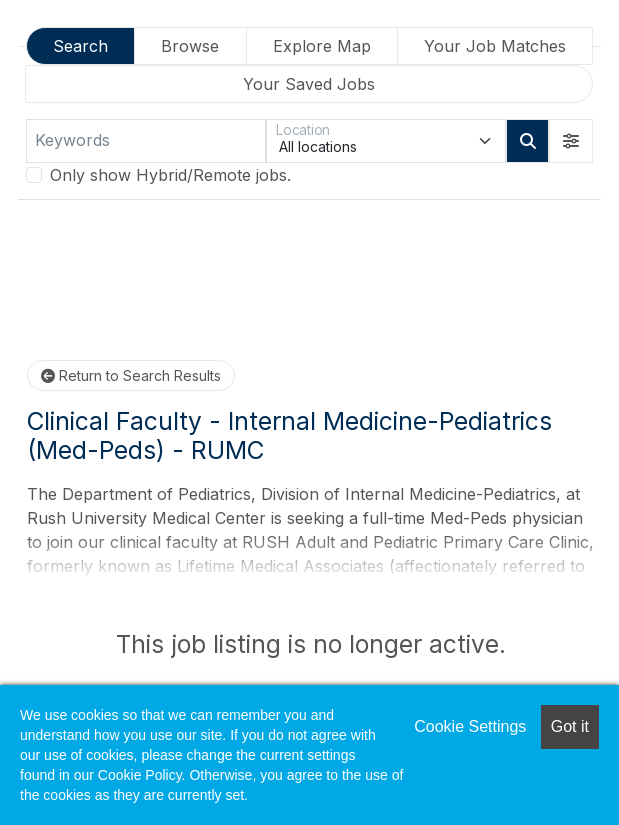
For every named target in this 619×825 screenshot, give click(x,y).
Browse (190, 46)
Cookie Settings (470, 726)
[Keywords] (146, 141)
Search (80, 46)
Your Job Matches (495, 46)
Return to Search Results (131, 375)
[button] (571, 141)
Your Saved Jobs (309, 84)
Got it (570, 726)
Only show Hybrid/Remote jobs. (170, 175)
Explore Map (322, 46)
